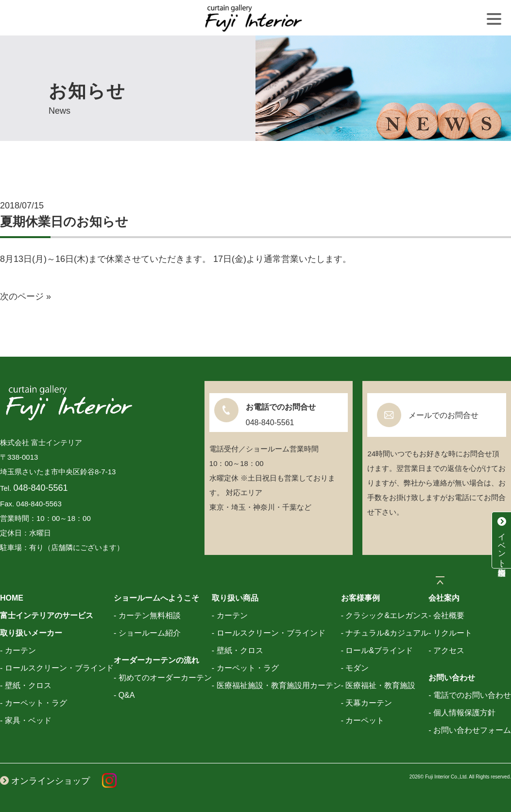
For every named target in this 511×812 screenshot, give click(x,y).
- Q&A (124, 695)
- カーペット (363, 720)
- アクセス (446, 650)
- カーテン (18, 650)
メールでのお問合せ (443, 415)
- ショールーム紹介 (147, 633)
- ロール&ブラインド (377, 650)
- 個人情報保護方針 (462, 713)
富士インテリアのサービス (47, 615)
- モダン (355, 668)
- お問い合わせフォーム (470, 730)
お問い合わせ (452, 678)
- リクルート (450, 633)
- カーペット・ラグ (34, 703)
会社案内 (444, 598)
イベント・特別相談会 (502, 540)
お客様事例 (360, 598)
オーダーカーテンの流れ (156, 660)
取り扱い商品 (235, 598)
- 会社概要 (446, 615)
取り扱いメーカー (31, 633)
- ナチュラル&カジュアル (385, 633)
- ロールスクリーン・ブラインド (57, 668)
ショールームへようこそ (156, 598)
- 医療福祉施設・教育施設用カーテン (276, 685)
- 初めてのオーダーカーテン (163, 678)
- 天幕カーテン (367, 703)
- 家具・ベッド (26, 720)
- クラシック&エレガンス (385, 615)
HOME (12, 598)
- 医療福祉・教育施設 (378, 685)
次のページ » (26, 296)
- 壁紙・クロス (26, 685)
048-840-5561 (41, 488)
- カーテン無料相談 (147, 615)
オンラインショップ (45, 781)
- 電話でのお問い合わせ (470, 695)
